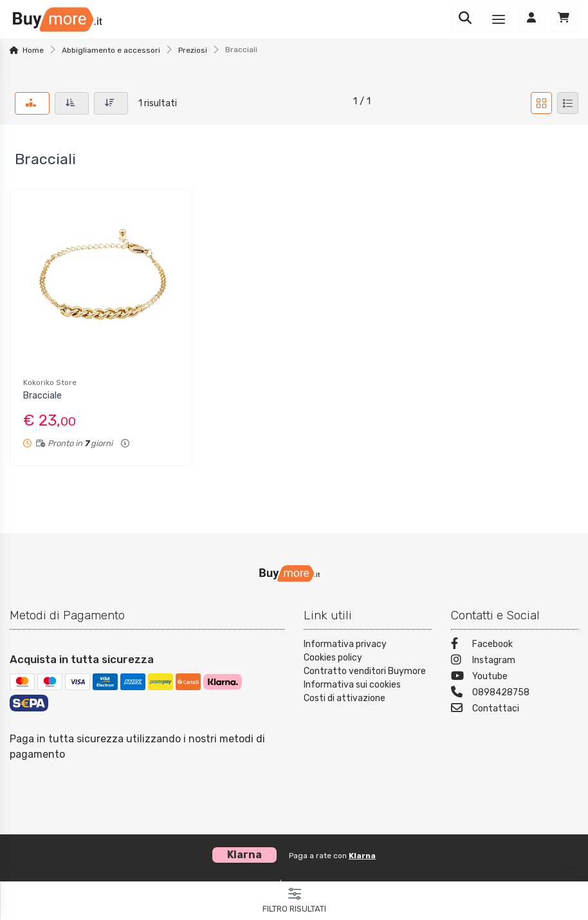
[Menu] (499, 19)
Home (33, 50)
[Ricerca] (465, 19)
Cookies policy (333, 658)
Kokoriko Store (50, 382)
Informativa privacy (345, 644)
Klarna (362, 856)
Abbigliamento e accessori (111, 50)
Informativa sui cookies (352, 685)
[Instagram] (515, 662)
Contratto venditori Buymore (365, 671)
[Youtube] (515, 678)
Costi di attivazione (345, 698)
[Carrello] (564, 19)
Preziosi (193, 50)
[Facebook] (515, 645)
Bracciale (42, 396)
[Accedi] (531, 19)
